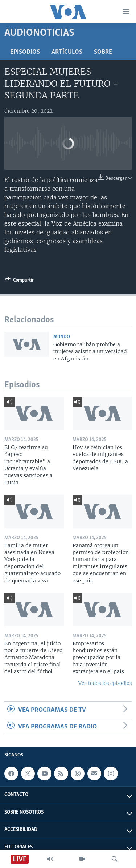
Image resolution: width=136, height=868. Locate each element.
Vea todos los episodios (105, 683)
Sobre (103, 52)
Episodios (25, 52)
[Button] (19, 281)
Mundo (62, 337)
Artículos (67, 52)
